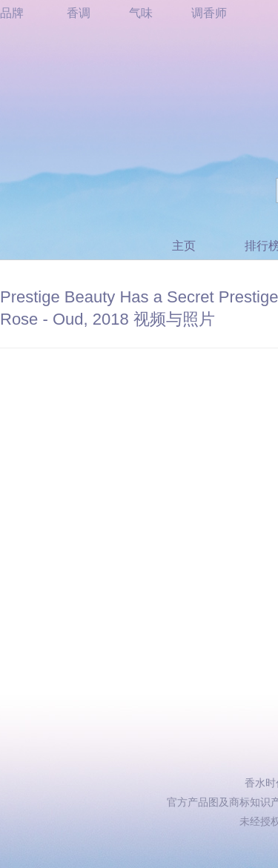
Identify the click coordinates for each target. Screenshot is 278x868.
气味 (141, 13)
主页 (184, 246)
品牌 (12, 13)
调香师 (209, 13)
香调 (79, 13)
